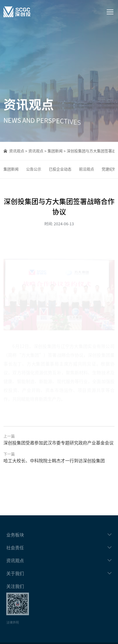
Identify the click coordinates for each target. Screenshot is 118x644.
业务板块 (15, 540)
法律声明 (13, 628)
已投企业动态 (60, 169)
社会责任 (15, 553)
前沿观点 (87, 169)
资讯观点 (17, 151)
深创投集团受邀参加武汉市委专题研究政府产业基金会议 (59, 443)
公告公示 (34, 169)
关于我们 (15, 579)
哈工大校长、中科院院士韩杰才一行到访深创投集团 (54, 460)
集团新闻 (55, 151)
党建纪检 (109, 169)
